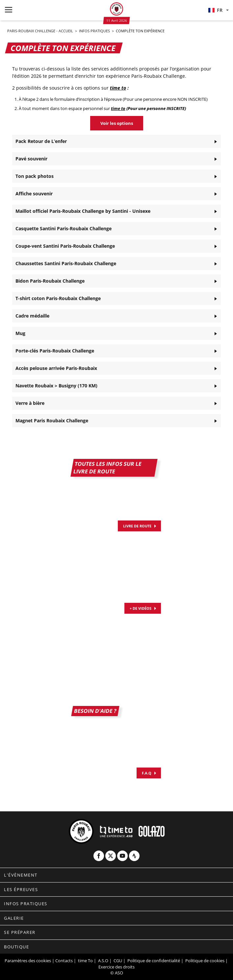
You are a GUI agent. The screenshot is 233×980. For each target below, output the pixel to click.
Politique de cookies (205, 961)
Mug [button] (20, 333)
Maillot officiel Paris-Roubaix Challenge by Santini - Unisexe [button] (83, 211)
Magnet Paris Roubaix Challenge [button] (52, 420)
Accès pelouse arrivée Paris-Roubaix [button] (56, 368)
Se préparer (20, 932)
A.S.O (103, 961)
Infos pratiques (95, 31)
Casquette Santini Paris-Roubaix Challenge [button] (64, 228)
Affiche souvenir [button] (34, 194)
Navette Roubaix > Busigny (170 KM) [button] (56, 386)
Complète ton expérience (140, 31)
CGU (118, 961)
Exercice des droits (116, 967)
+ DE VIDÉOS (141, 608)
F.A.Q (147, 773)
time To (85, 961)
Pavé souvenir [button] (31, 159)
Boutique (16, 947)
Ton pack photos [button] (35, 176)
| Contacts (62, 961)
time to (118, 88)
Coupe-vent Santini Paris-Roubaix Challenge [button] (65, 246)
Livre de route (137, 526)
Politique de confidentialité (154, 961)
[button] (218, 10)
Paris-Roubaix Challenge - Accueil (41, 31)
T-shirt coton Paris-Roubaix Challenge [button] (58, 298)
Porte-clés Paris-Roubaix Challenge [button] (55, 351)
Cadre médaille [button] (32, 316)
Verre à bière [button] (30, 403)
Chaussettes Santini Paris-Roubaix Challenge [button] (66, 263)
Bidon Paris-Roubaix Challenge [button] (50, 281)
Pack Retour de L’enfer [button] (41, 141)
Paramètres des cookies (28, 961)
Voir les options (117, 123)
